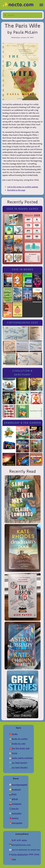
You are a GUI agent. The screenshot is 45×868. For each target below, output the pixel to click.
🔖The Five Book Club (19, 748)
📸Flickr (13, 794)
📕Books (13, 734)
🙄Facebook (15, 790)
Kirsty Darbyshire (20, 855)
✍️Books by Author (18, 739)
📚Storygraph (16, 823)
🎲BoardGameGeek (18, 785)
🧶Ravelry (14, 818)
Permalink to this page (16, 190)
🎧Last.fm (14, 809)
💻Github (13, 799)
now (14, 859)
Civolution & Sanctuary (22, 373)
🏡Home (13, 753)
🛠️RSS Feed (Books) (18, 768)
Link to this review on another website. (23, 187)
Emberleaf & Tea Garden (22, 423)
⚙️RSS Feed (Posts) (18, 763)
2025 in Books (22, 269)
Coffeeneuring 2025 (22, 323)
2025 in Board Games (22, 209)
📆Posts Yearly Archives (21, 758)
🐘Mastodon (15, 813)
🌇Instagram (15, 804)
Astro (24, 840)
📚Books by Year (17, 744)
